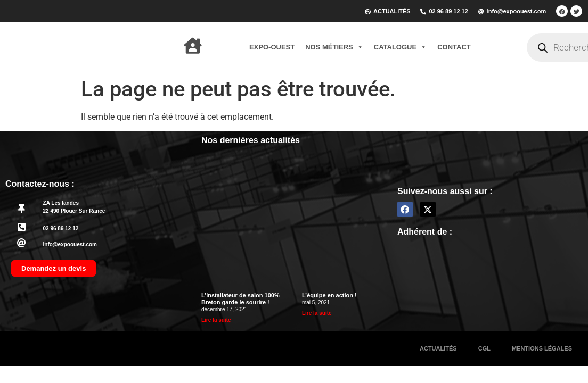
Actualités (438, 348)
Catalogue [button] (400, 47)
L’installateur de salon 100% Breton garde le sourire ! (240, 299)
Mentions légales (542, 348)
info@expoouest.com (70, 244)
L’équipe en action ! (329, 295)
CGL (484, 348)
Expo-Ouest (272, 47)
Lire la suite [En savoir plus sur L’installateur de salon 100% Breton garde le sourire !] (216, 320)
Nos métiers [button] (334, 47)
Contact (454, 47)
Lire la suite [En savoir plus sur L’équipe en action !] (317, 313)
